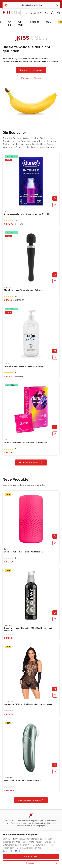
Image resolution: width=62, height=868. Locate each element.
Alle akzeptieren (31, 856)
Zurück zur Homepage (31, 70)
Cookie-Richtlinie (13, 851)
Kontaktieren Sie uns (31, 78)
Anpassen (30, 863)
